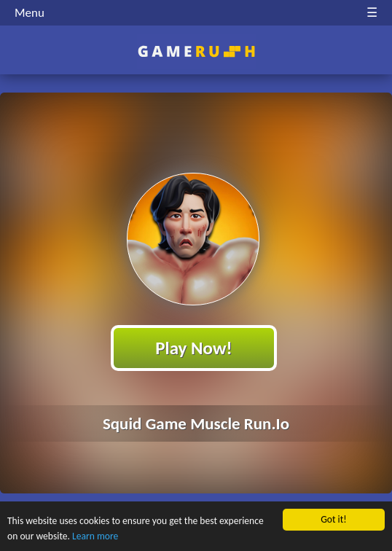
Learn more (95, 536)
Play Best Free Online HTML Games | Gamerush (196, 51)
